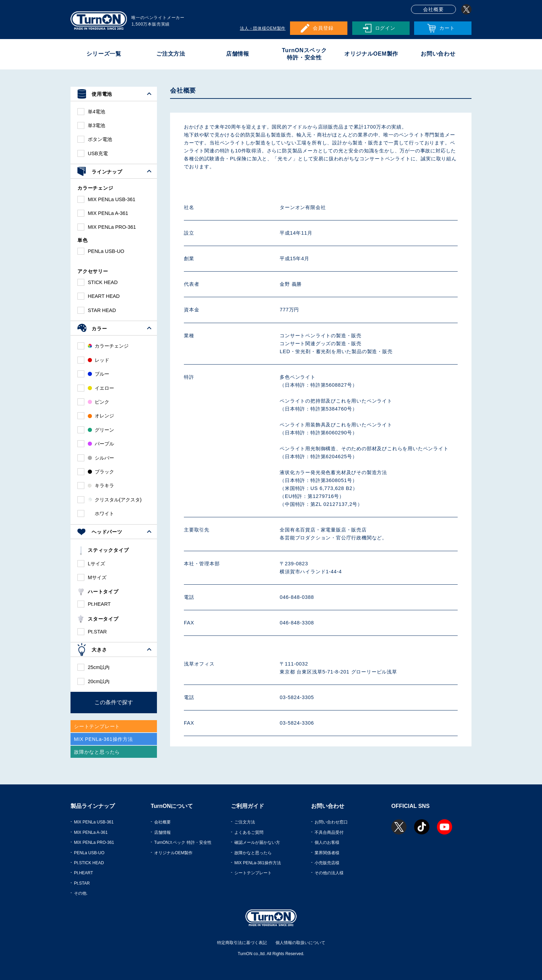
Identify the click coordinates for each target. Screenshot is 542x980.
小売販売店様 (327, 863)
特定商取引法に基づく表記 (242, 943)
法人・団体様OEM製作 (263, 28)
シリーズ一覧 (104, 54)
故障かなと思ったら (253, 853)
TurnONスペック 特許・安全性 (183, 842)
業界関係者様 (327, 853)
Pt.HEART (83, 873)
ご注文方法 (171, 54)
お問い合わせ (438, 54)
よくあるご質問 (249, 832)
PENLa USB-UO (89, 853)
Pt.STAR (82, 883)
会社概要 (433, 9)
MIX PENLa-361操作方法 (258, 863)
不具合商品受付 (329, 832)
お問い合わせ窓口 (331, 822)
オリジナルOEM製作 (371, 54)
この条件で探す (114, 702)
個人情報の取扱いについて (300, 943)
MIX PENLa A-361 (91, 832)
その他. (81, 893)
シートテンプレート (253, 873)
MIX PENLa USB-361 (94, 822)
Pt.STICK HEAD (89, 863)
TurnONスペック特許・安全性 (304, 54)
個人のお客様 (327, 842)
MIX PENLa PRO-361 (94, 842)
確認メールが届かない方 (257, 842)
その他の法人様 (329, 873)
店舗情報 (238, 54)
